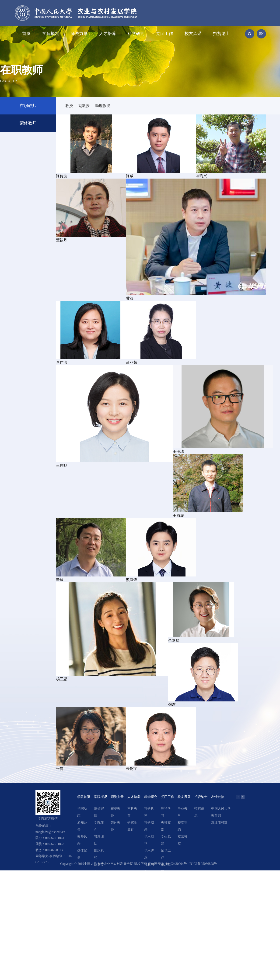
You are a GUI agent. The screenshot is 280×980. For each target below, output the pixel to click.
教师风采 (82, 840)
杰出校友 (182, 840)
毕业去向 (182, 812)
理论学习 (166, 812)
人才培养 (108, 34)
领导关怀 (99, 882)
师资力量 (79, 34)
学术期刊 (149, 840)
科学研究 (136, 34)
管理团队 (99, 840)
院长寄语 (99, 812)
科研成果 (149, 826)
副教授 (84, 106)
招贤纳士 (221, 34)
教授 (69, 106)
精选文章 (149, 882)
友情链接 (218, 797)
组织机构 (99, 854)
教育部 (216, 816)
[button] (243, 797)
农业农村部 (219, 823)
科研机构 (149, 812)
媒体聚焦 (82, 854)
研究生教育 (132, 826)
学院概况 (51, 34)
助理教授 (103, 106)
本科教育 (132, 812)
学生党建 (166, 840)
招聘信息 (199, 812)
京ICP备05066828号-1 (205, 864)
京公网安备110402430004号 (167, 864)
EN (261, 34)
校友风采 (193, 34)
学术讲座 (149, 854)
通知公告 (82, 826)
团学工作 (166, 854)
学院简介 (99, 826)
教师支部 (166, 826)
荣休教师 (28, 123)
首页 (26, 34)
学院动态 (82, 812)
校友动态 (182, 826)
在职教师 (28, 106)
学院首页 (84, 797)
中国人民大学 (221, 809)
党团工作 (164, 34)
